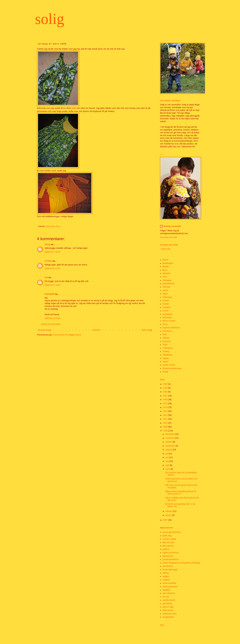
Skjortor (166, 338)
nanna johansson (170, 587)
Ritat (165, 334)
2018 (166, 392)
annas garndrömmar (171, 532)
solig (50, 19)
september (170, 446)
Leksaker (167, 307)
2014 (166, 407)
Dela (162, 625)
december (170, 434)
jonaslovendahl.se (170, 559)
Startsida (96, 330)
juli (167, 454)
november (170, 438)
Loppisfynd (167, 314)
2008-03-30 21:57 (52, 269)
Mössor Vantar (169, 321)
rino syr (166, 597)
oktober (169, 442)
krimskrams (168, 566)
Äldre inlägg (147, 330)
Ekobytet (166, 273)
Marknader (167, 318)
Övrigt (165, 372)
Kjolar (165, 294)
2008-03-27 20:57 (52, 252)
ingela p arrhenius (170, 553)
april (168, 465)
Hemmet (166, 287)
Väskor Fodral (169, 365)
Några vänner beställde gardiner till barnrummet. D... (180, 493)
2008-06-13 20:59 (52, 318)
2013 (166, 411)
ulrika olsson (168, 610)
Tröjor (165, 345)
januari (169, 515)
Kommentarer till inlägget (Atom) (67, 335)
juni (167, 457)
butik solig (165, 249)
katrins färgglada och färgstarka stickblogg (181, 563)
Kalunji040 (49, 294)
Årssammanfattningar (172, 368)
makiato (166, 580)
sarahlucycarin (169, 600)
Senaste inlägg (44, 330)
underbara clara (169, 614)
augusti (169, 450)
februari (169, 511)
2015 (166, 404)
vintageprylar (168, 617)
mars (168, 469)
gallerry (166, 549)
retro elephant (169, 593)
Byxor (165, 270)
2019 (166, 388)
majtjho (166, 576)
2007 (166, 520)
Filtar (165, 277)
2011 (166, 419)
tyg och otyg (168, 607)
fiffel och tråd (168, 542)
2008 (166, 431)
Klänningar (50, 226)
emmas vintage (169, 539)
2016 (166, 400)
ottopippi (166, 590)
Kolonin (166, 301)
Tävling (166, 351)
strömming (167, 604)
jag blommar (168, 556)
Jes (46, 277)
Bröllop (166, 267)
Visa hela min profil (168, 237)
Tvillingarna (168, 348)
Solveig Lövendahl (172, 226)
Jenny (47, 244)
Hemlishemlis (168, 284)
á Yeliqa (48, 261)
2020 (166, 384)
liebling (166, 573)
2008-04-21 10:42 (52, 285)
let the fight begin (170, 570)
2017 (166, 396)
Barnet (165, 260)
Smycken (167, 341)
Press (165, 324)
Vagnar (166, 358)
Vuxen (58, 226)
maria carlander (169, 583)
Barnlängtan (168, 263)
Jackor (165, 290)
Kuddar (166, 304)
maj (167, 461)
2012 (166, 415)
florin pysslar (168, 546)
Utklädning (167, 355)
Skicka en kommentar (51, 324)
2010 (166, 423)
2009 (166, 427)
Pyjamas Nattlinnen (171, 328)
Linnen (165, 311)
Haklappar (167, 280)
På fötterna (167, 331)
